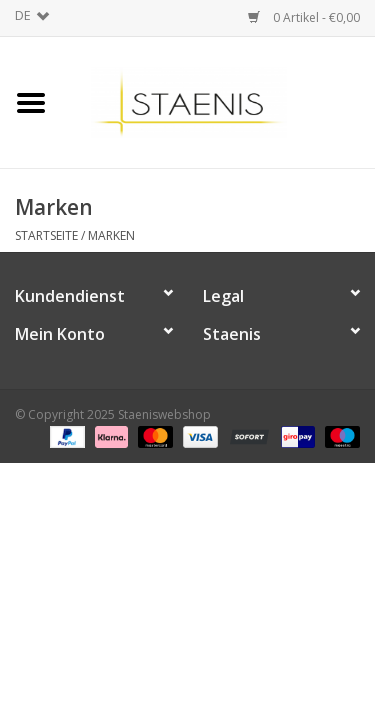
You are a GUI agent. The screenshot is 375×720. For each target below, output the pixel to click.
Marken (111, 235)
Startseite (46, 235)
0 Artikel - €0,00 (304, 17)
